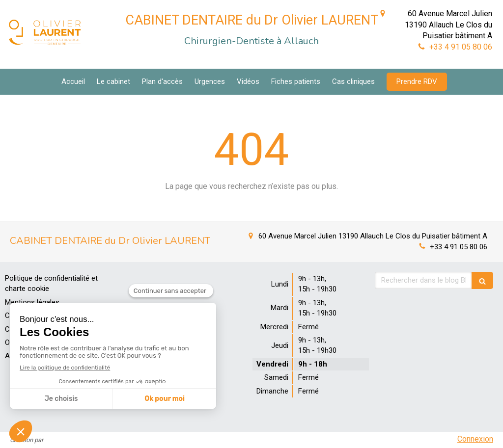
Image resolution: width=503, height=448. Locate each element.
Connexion (475, 439)
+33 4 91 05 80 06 (461, 47)
